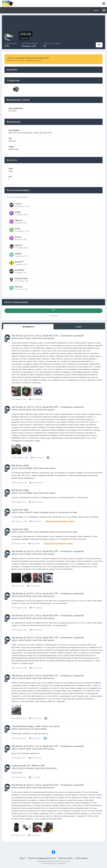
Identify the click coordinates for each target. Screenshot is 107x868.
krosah (17, 229)
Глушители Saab (20, 510)
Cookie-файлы (81, 858)
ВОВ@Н (29, 468)
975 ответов (35, 399)
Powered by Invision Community (53, 863)
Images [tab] (79, 327)
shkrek (14, 338)
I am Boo (18, 204)
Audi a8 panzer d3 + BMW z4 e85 (28, 766)
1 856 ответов (36, 482)
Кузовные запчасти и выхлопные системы (58, 512)
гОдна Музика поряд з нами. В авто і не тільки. (36, 726)
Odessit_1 (18, 245)
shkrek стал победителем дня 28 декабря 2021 (28, 58)
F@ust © (18, 220)
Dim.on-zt (30, 729)
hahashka (30, 768)
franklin (18, 212)
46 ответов (35, 738)
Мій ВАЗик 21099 (20, 466)
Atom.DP (29, 512)
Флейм (44, 729)
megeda (18, 254)
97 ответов (35, 777)
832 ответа (36, 521)
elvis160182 (19, 270)
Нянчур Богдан (21, 278)
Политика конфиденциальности (42, 858)
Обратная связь (66, 858)
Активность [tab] (28, 327)
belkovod (18, 287)
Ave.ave (18, 237)
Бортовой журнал (46, 338)
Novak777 (19, 262)
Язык (23, 858)
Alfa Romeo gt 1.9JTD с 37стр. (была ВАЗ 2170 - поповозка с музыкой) (47, 336)
